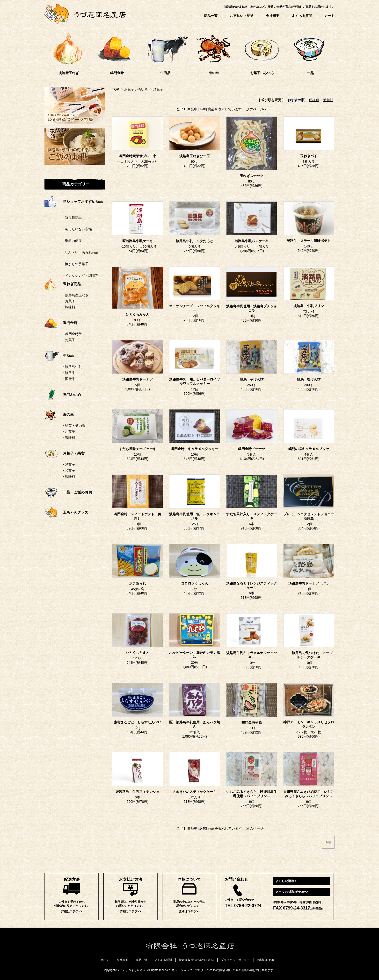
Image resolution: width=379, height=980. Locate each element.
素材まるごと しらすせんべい (138, 722)
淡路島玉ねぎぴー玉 (195, 156)
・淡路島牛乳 (72, 367)
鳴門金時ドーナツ (252, 449)
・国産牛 (68, 379)
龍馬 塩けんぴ (310, 379)
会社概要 (273, 16)
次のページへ (256, 109)
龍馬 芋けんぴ (252, 379)
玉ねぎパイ (309, 156)
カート (329, 16)
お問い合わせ (266, 960)
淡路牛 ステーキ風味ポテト (309, 241)
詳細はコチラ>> (72, 911)
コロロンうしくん (195, 583)
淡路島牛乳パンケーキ (253, 241)
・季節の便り (63, 241)
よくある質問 (302, 16)
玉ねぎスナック (252, 176)
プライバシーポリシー (235, 960)
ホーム (105, 960)
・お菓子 (68, 301)
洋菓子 (158, 89)
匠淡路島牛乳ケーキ (138, 241)
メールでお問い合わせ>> (292, 892)
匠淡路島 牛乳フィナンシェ (138, 792)
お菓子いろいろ (136, 89)
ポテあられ (138, 583)
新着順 (328, 100)
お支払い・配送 (242, 16)
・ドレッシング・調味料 (72, 275)
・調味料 (68, 307)
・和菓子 (68, 471)
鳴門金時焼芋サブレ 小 (138, 156)
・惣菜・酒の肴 (73, 426)
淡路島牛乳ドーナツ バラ (309, 583)
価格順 (314, 100)
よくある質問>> (286, 881)
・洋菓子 (68, 465)
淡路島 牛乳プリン (309, 306)
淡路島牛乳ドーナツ (138, 379)
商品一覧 (211, 16)
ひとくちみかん (138, 314)
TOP (116, 89)
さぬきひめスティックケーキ (195, 792)
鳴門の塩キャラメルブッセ (309, 449)
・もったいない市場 (68, 229)
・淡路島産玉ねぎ (75, 295)
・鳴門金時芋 (72, 334)
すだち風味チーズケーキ (138, 449)
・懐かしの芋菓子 (66, 264)
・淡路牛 (68, 373)
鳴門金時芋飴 (252, 723)
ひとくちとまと (138, 653)
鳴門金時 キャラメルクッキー (195, 449)
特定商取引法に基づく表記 (196, 960)
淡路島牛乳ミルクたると (195, 241)
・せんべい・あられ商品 (72, 252)
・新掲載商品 (63, 218)
